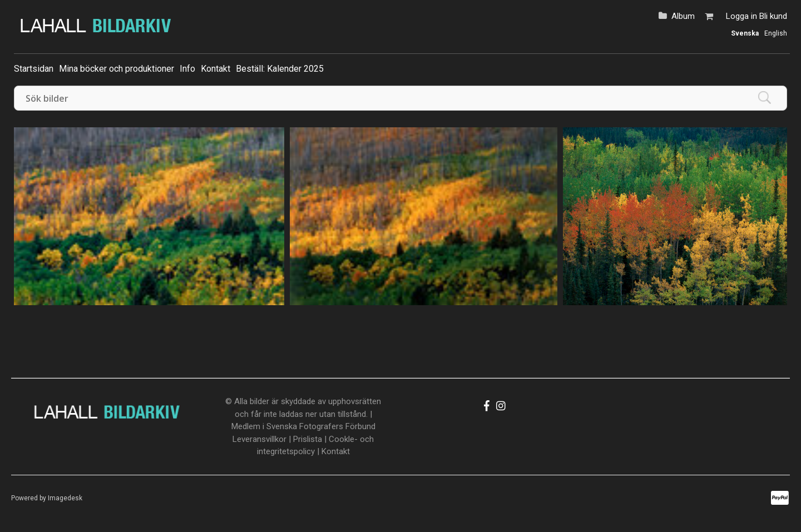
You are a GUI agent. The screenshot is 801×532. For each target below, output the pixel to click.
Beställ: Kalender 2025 (280, 69)
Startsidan (34, 69)
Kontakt (216, 69)
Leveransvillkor (259, 439)
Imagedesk (65, 498)
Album (683, 16)
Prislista (308, 439)
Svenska (745, 33)
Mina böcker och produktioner (117, 69)
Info (187, 69)
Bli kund (773, 16)
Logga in (741, 16)
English (776, 33)
